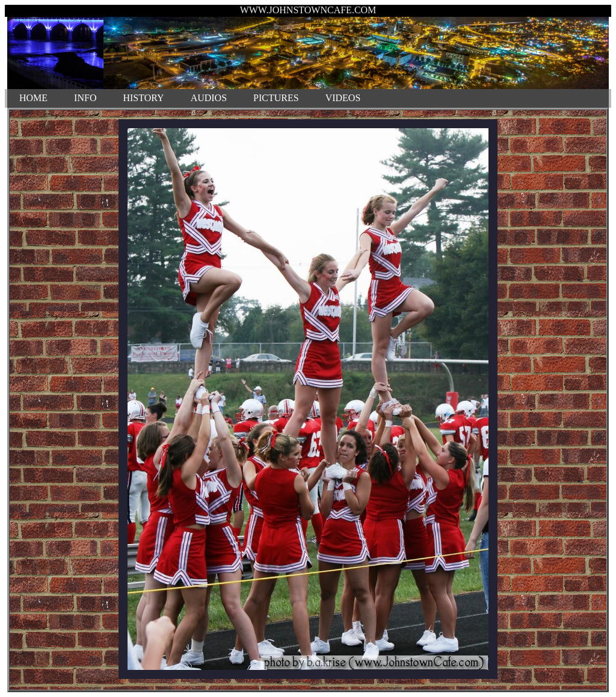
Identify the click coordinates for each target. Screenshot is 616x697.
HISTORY (143, 98)
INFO (85, 98)
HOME (33, 98)
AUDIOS (209, 98)
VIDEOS (343, 98)
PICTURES (276, 98)
